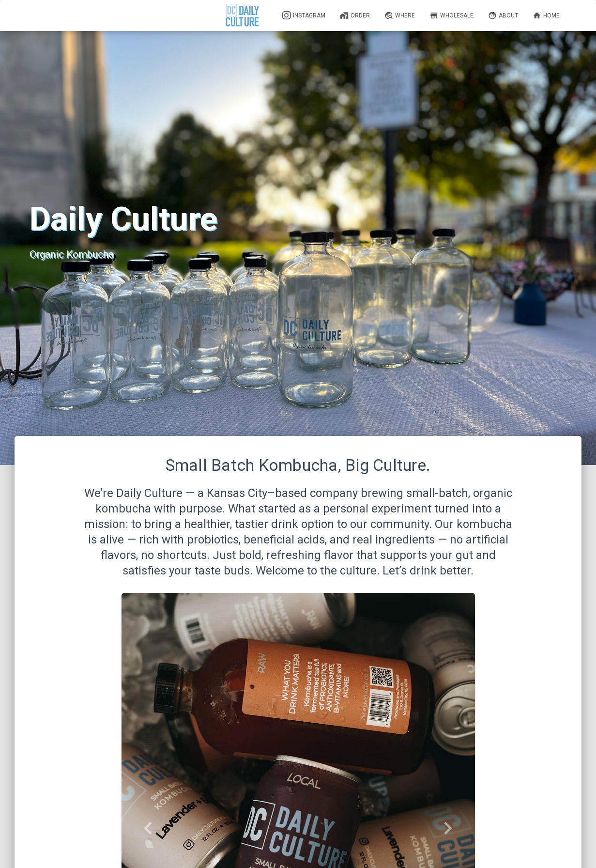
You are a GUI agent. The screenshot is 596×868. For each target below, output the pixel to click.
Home (546, 15)
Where (400, 15)
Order (355, 15)
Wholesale (451, 15)
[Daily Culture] (243, 15)
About (503, 15)
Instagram (304, 15)
